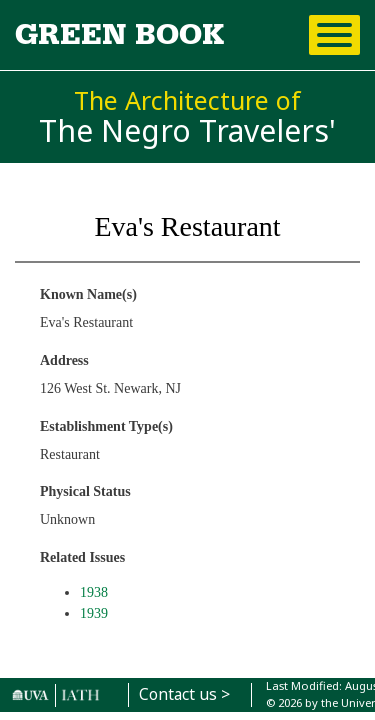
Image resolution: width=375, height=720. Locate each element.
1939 (94, 613)
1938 (94, 592)
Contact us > (184, 694)
